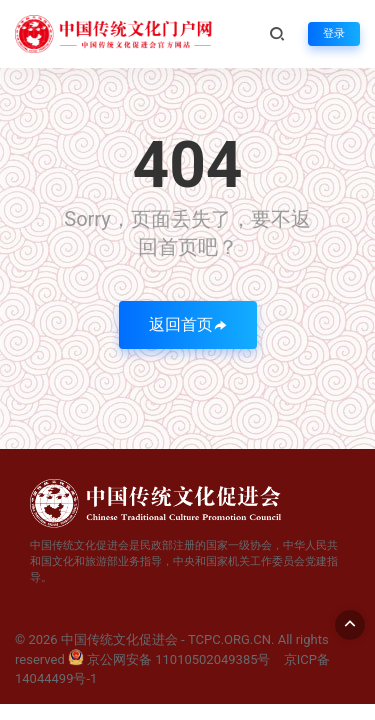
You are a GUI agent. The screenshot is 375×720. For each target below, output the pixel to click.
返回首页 (188, 324)
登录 (334, 33)
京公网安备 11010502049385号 (169, 659)
